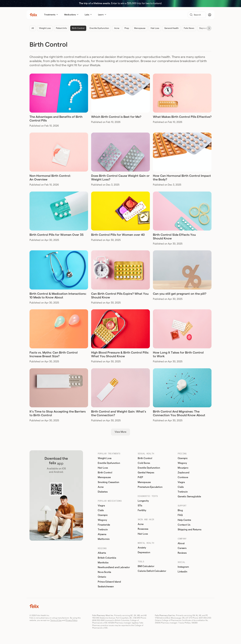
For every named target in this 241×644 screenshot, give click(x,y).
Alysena (103, 534)
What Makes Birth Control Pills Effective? (182, 117)
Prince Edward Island (110, 582)
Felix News (189, 28)
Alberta (103, 553)
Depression (205, 28)
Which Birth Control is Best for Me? (116, 117)
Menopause (140, 28)
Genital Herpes (147, 473)
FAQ (181, 515)
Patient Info (61, 28)
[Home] (33, 15)
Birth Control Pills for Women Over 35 (57, 235)
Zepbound (184, 473)
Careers (183, 548)
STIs (140, 506)
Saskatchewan (106, 587)
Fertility (143, 510)
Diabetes (103, 492)
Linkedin (183, 572)
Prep (127, 28)
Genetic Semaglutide (190, 497)
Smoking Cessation (109, 482)
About (182, 543)
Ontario (103, 577)
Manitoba (104, 563)
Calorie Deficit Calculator (153, 571)
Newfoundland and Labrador (114, 567)
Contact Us (185, 525)
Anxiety (142, 548)
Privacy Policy (71, 620)
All (33, 28)
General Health (171, 28)
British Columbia (108, 558)
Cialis (101, 510)
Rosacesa (144, 529)
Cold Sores (144, 463)
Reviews (183, 553)
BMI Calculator (147, 566)
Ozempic (103, 515)
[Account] (210, 15)
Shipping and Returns (190, 530)
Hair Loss (155, 28)
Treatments (51, 15)
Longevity (144, 501)
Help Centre (185, 520)
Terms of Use (56, 620)
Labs (88, 15)
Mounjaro (184, 468)
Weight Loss (45, 28)
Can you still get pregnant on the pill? (180, 294)
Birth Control (78, 28)
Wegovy (103, 520)
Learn (102, 15)
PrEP (141, 477)
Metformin (104, 539)
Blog (181, 510)
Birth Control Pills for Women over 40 (118, 235)
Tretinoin (103, 530)
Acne (117, 28)
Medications (71, 15)
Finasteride (105, 525)
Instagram (184, 567)
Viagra (102, 506)
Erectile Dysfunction (99, 28)
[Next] (209, 28)
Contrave (184, 477)
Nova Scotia (105, 572)
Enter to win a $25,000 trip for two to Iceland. (121, 3)
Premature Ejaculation (151, 487)
